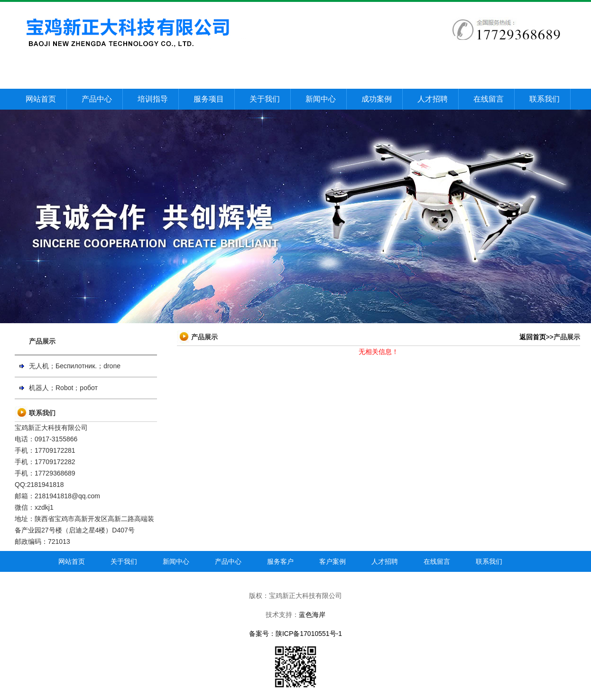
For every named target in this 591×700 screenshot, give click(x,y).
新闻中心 (321, 99)
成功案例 (377, 99)
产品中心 (97, 99)
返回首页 (533, 337)
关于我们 (265, 99)
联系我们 (545, 99)
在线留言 (489, 99)
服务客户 (280, 561)
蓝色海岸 (312, 615)
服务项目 (209, 99)
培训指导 (153, 99)
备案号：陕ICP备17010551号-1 (295, 634)
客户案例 (332, 561)
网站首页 (41, 99)
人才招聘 (433, 99)
